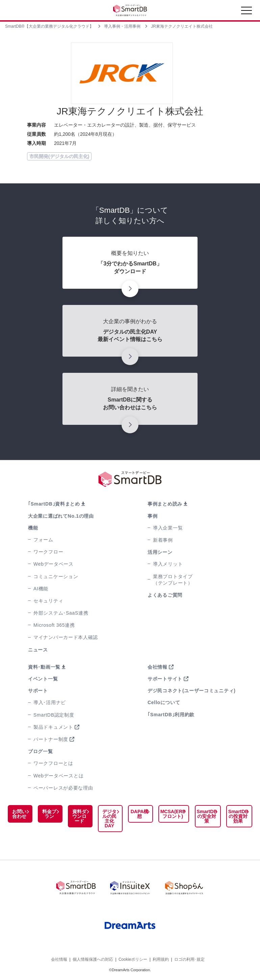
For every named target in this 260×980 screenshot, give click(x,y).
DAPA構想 (139, 814)
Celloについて (164, 702)
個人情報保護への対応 (93, 959)
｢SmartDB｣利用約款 (171, 715)
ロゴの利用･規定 (189, 959)
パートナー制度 (51, 739)
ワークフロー (48, 552)
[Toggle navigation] (246, 12)
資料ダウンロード (79, 816)
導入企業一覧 (168, 528)
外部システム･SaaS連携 (61, 613)
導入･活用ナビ (50, 702)
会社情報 (158, 667)
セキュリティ (48, 601)
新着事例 (163, 540)
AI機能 (41, 589)
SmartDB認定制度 (54, 715)
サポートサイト (165, 679)
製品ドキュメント (53, 727)
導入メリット (168, 564)
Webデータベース (54, 564)
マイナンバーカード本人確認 (66, 637)
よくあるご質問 (165, 595)
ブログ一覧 (41, 751)
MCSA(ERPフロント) (172, 814)
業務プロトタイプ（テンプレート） (173, 580)
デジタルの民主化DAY (109, 819)
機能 (33, 528)
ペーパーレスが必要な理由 (63, 788)
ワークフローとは (53, 763)
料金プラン (49, 814)
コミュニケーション (56, 576)
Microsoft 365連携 (54, 625)
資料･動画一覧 (44, 667)
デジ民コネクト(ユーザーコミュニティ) (192, 691)
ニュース (38, 650)
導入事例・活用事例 (122, 26)
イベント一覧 (43, 679)
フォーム (43, 540)
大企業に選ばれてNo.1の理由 (61, 516)
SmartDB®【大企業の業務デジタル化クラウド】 (49, 26)
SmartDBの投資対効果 (238, 816)
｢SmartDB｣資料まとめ (54, 504)
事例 (152, 516)
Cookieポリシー (133, 959)
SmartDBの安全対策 (206, 816)
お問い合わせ (19, 814)
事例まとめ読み (165, 504)
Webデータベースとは (58, 776)
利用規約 (161, 959)
